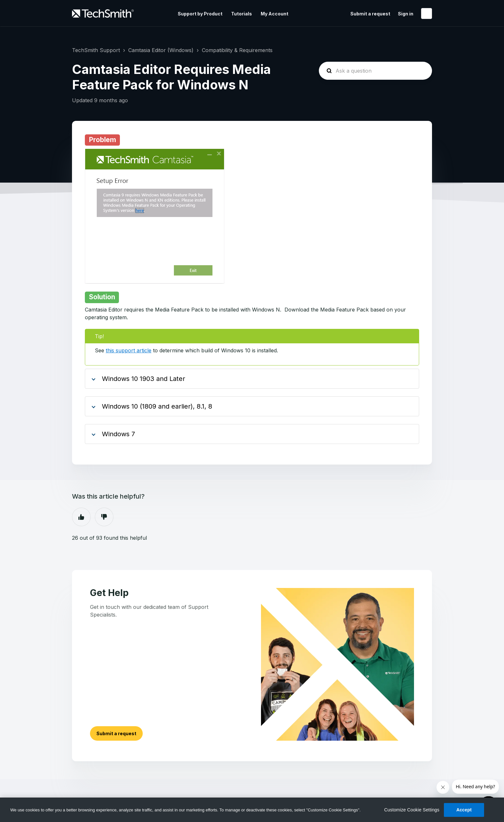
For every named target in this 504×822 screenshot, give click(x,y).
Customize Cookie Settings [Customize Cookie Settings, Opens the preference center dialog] (412, 810)
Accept (464, 810)
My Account (274, 14)
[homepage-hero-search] (375, 71)
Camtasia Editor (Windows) (161, 50)
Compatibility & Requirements (237, 50)
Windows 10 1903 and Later (144, 379)
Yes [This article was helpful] (81, 517)
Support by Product (200, 14)
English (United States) (427, 14)
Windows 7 (118, 434)
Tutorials (242, 14)
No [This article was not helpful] (104, 517)
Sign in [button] (406, 14)
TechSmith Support (96, 50)
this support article (129, 350)
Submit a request (370, 14)
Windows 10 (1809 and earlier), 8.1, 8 (157, 406)
